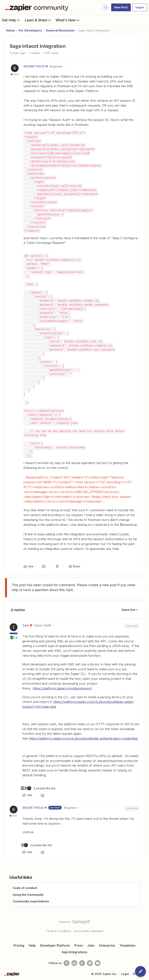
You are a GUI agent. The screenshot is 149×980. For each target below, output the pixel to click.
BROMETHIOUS (34, 66)
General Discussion (60, 30)
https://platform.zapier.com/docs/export (62, 688)
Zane (26, 625)
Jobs (91, 945)
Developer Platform (55, 945)
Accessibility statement (89, 931)
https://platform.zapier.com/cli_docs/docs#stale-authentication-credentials (83, 738)
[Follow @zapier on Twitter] (90, 963)
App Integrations (74, 952)
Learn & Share (38, 20)
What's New (68, 20)
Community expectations (31, 901)
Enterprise (107, 945)
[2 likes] (36, 845)
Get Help (11, 20)
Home (10, 30)
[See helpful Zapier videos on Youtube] (98, 963)
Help (32, 945)
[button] (121, 7)
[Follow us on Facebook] (67, 963)
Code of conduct (25, 888)
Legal (125, 974)
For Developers (30, 30)
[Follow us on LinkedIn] (74, 963)
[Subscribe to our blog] (82, 963)
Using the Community (28, 895)
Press (79, 945)
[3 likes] (38, 788)
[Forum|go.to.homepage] (38, 7)
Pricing (19, 945)
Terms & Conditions (59, 931)
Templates (127, 945)
